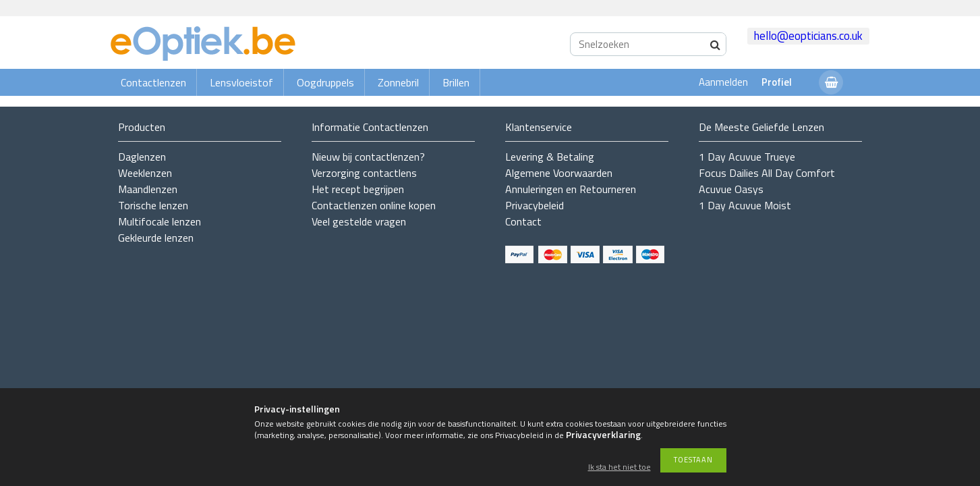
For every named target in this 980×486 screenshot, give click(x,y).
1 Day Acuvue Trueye (747, 157)
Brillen (456, 82)
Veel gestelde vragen (359, 221)
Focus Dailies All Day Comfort (767, 173)
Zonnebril (398, 82)
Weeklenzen (145, 173)
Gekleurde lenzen (156, 238)
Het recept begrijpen (358, 189)
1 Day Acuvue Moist (745, 205)
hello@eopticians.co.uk (808, 36)
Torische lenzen (153, 205)
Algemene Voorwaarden (559, 173)
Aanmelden (723, 82)
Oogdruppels (325, 82)
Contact (523, 221)
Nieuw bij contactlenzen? (368, 157)
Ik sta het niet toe (619, 467)
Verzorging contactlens (364, 173)
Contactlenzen (153, 82)
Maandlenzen (148, 189)
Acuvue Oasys (731, 189)
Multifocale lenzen (160, 221)
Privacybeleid (535, 205)
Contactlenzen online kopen (374, 205)
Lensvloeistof (241, 82)
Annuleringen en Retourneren (571, 189)
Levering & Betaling (550, 157)
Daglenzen (142, 157)
